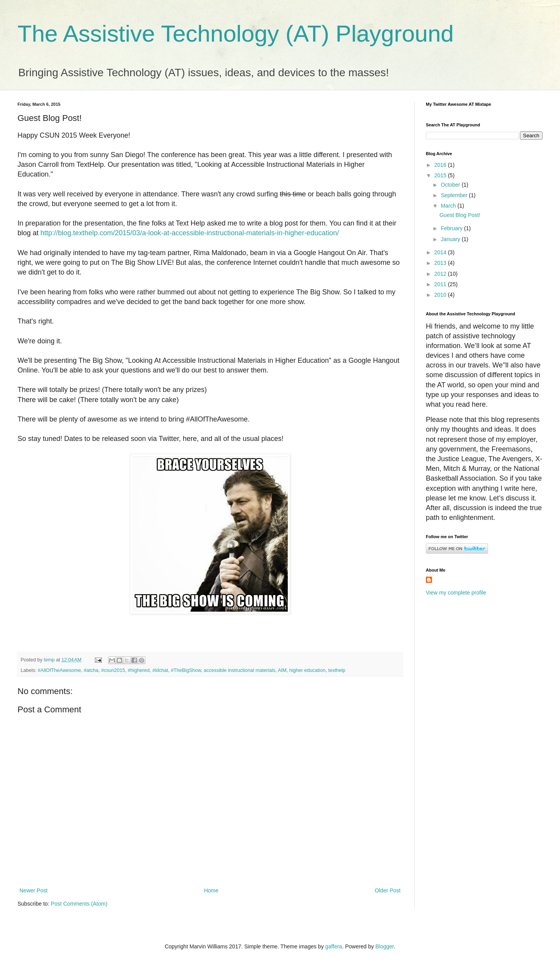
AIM (282, 670)
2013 (441, 263)
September (455, 195)
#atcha (91, 670)
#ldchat (160, 670)
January (451, 239)
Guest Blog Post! (460, 215)
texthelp (337, 670)
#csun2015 (113, 670)
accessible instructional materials (240, 670)
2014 (441, 252)
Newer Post (33, 890)
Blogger (384, 946)
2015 (441, 175)
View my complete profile (456, 593)
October (451, 185)
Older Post (388, 890)
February (452, 228)
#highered (139, 670)
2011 (441, 284)
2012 (441, 274)
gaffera (333, 946)
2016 (441, 165)
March (449, 206)
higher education (307, 670)
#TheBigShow (186, 670)
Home (211, 890)
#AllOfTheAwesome (59, 670)
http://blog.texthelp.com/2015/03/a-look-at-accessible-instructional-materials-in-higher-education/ (190, 233)
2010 (441, 295)
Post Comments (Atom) (79, 904)
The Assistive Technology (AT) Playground (236, 34)
